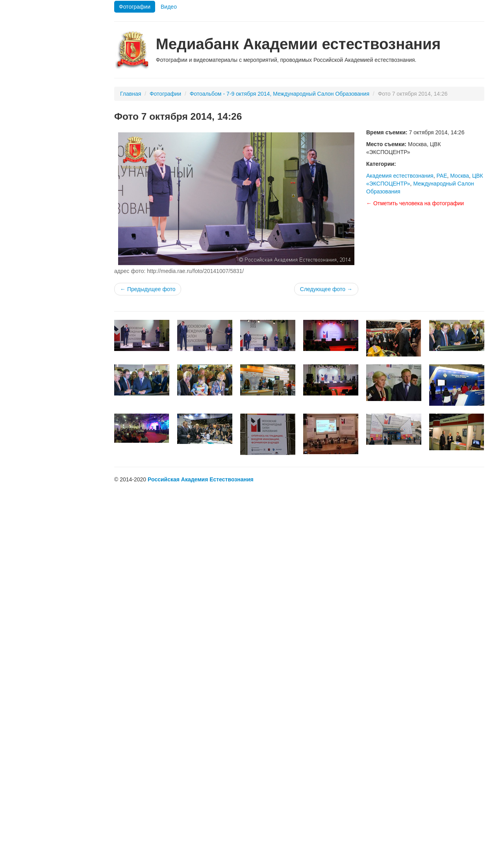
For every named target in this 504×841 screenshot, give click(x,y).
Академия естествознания (400, 176)
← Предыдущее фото (148, 289)
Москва (460, 176)
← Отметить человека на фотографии (415, 203)
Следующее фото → (326, 289)
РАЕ (442, 176)
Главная (131, 94)
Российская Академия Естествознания (201, 479)
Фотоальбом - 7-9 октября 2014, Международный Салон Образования (280, 94)
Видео (169, 7)
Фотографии (135, 7)
